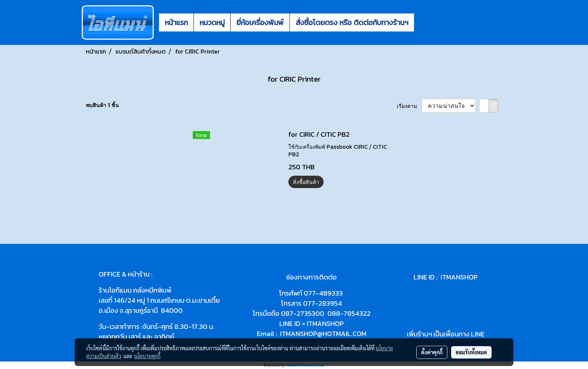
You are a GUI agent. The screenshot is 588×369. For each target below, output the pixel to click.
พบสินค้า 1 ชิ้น (102, 105)
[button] (421, 22)
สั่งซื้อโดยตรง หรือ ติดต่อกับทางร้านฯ (352, 22)
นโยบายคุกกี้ (147, 356)
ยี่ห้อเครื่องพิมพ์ (260, 22)
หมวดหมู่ (212, 22)
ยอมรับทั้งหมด (471, 352)
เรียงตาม (409, 106)
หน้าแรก (176, 22)
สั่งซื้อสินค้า (306, 182)
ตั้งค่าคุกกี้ (432, 352)
